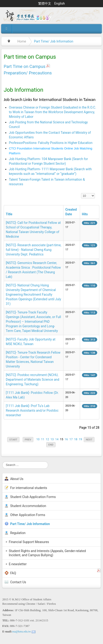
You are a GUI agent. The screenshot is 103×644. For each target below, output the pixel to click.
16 (66, 439)
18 (76, 439)
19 (80, 439)
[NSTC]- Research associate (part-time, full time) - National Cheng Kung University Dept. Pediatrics (34, 250)
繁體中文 (45, 3)
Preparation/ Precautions (28, 73)
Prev (28, 440)
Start (13, 440)
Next (89, 440)
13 (52, 439)
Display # (81, 193)
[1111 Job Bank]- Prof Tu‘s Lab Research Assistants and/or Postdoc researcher (32, 410)
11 (43, 439)
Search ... (2, 461)
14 (57, 439)
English (60, 3)
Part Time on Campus (25, 67)
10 (38, 439)
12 (47, 439)
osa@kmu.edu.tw (22, 632)
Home (22, 41)
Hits (85, 214)
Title (9, 214)
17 (71, 439)
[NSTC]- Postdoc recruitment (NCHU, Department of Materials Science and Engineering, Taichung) (33, 380)
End (51, 445)
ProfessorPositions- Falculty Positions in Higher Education (51, 143)
